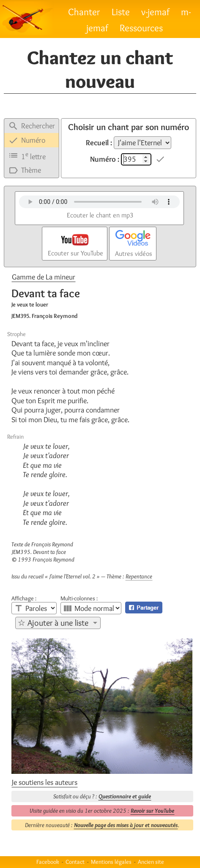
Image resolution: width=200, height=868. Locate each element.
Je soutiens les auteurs (45, 782)
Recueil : (99, 143)
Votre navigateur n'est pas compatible (99, 202)
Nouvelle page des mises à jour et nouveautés (126, 825)
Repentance (139, 576)
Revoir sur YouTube (152, 811)
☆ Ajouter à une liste (53, 623)
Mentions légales (111, 862)
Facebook (48, 862)
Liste (121, 12)
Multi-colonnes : (79, 598)
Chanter (84, 12)
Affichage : (24, 598)
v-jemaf (155, 12)
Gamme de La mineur (44, 277)
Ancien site (151, 862)
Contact (75, 862)
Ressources (141, 28)
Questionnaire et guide (125, 796)
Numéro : (105, 159)
